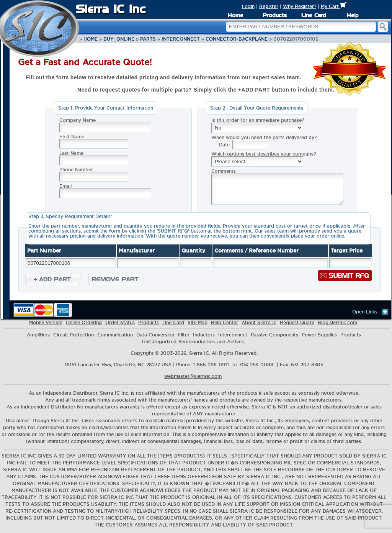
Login (248, 6)
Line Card (314, 15)
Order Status (120, 322)
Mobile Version (46, 322)
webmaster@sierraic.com (193, 376)
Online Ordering (84, 322)
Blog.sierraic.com (337, 322)
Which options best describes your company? (264, 154)
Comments (224, 171)
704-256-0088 (256, 365)
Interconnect (181, 39)
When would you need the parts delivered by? (264, 137)
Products (275, 15)
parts (148, 39)
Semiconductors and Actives (211, 342)
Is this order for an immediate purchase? (258, 120)
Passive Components (274, 335)
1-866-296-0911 (211, 365)
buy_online (119, 39)
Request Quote (297, 322)
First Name (72, 137)
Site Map (198, 322)
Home (235, 15)
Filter (184, 335)
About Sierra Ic (259, 322)
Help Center (225, 322)
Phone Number (76, 170)
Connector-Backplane (237, 39)
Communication (116, 335)
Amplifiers (38, 335)
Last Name (71, 153)
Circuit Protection (73, 335)
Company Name (78, 120)
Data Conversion (155, 335)
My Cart (334, 6)
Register (269, 6)
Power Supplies (319, 335)
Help (353, 15)
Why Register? (300, 6)
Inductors (204, 335)
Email (65, 186)
